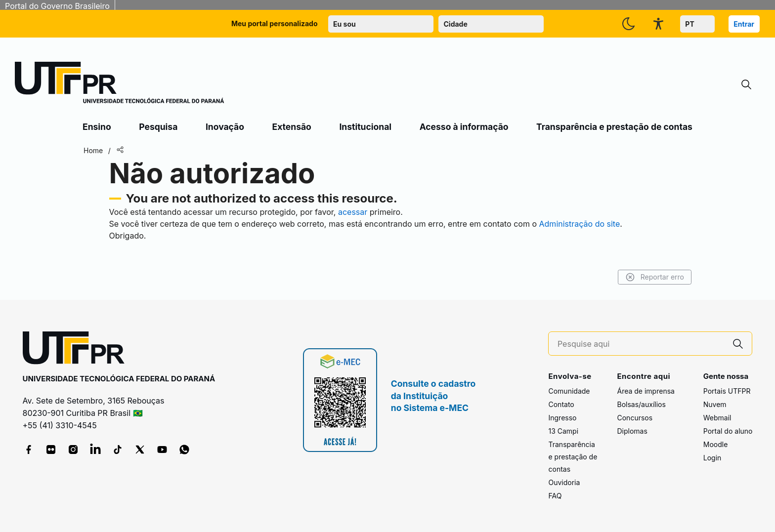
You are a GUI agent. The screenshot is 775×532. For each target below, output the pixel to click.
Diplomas (632, 431)
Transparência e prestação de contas (614, 127)
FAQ (555, 496)
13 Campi (563, 431)
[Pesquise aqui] (641, 344)
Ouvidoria (564, 482)
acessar (353, 212)
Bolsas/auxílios (641, 404)
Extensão (292, 127)
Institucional (365, 127)
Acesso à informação (464, 127)
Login (712, 458)
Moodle (716, 444)
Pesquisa (158, 127)
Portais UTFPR (727, 391)
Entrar (744, 24)
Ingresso (562, 418)
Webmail (717, 418)
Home (93, 150)
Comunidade (569, 391)
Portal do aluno (728, 431)
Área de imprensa (646, 391)
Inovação (225, 127)
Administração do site (580, 224)
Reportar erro (655, 277)
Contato (561, 404)
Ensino (97, 127)
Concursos (635, 418)
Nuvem (715, 404)
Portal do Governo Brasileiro (57, 6)
